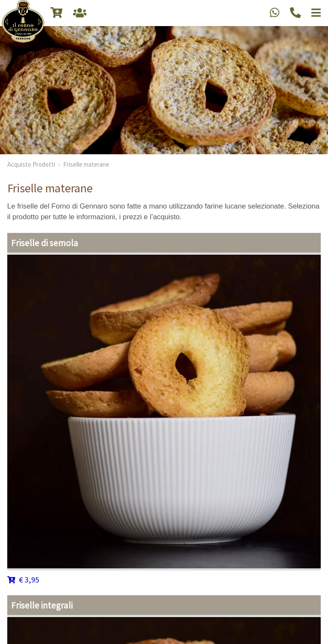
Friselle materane (86, 164)
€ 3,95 (23, 579)
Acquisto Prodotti (31, 164)
